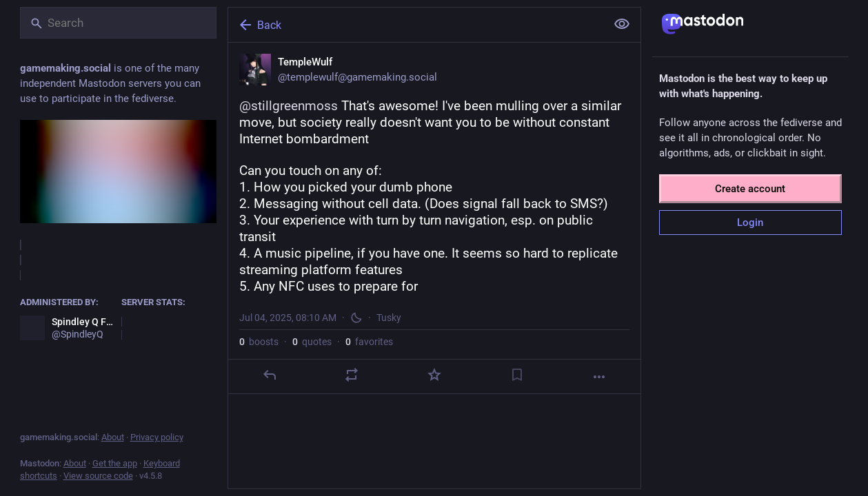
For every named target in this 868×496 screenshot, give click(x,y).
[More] (599, 377)
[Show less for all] (622, 24)
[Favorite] (434, 375)
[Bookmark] (516, 375)
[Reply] (269, 375)
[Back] (416, 25)
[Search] (118, 23)
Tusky (389, 318)
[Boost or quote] (352, 375)
